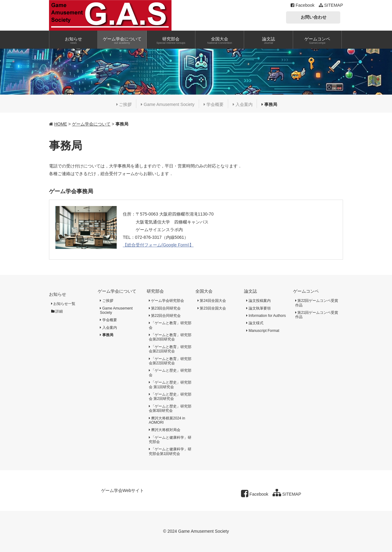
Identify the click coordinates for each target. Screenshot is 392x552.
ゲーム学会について (91, 124)
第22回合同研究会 (165, 316)
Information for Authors (266, 316)
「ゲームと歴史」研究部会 (170, 373)
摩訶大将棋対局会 (165, 430)
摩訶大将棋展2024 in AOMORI (167, 420)
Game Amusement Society (168, 104)
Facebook (302, 5)
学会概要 (214, 104)
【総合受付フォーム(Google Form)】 (158, 245)
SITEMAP (331, 5)
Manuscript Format (263, 331)
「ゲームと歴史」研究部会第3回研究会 (170, 408)
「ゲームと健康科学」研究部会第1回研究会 (170, 451)
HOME (61, 124)
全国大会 (204, 291)
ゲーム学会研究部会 (166, 301)
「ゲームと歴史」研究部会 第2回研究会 (170, 396)
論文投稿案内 (258, 301)
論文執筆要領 (258, 308)
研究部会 (155, 291)
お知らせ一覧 (63, 304)
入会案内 (243, 104)
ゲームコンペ (306, 291)
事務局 (269, 104)
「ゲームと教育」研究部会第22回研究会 (170, 361)
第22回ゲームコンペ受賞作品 (317, 303)
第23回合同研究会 (165, 308)
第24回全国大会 (212, 301)
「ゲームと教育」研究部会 (170, 325)
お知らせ (58, 294)
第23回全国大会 (212, 308)
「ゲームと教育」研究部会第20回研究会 (170, 337)
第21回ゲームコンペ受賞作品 (317, 315)
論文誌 (251, 291)
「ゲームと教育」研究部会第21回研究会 (170, 349)
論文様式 (255, 323)
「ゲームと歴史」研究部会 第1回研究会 (170, 385)
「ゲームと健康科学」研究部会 (170, 440)
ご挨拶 (124, 104)
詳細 (57, 311)
